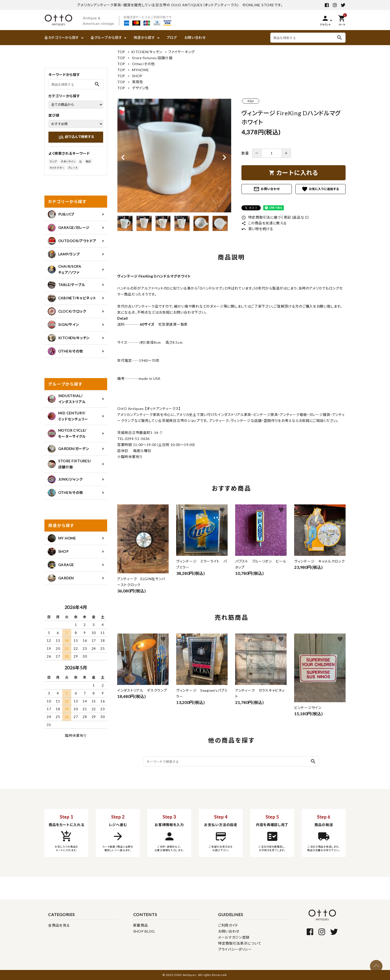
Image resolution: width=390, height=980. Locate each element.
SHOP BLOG (144, 931)
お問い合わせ (195, 37)
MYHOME (140, 70)
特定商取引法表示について (240, 943)
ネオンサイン (68, 161)
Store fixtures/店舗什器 (152, 58)
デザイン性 (141, 88)
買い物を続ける (257, 229)
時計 (88, 161)
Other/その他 (143, 64)
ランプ (53, 161)
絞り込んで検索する (76, 137)
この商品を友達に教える (264, 223)
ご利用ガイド (228, 925)
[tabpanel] (174, 156)
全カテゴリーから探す (62, 37)
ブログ (172, 37)
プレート (73, 168)
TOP (121, 52)
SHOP (137, 76)
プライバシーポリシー (235, 949)
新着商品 (141, 925)
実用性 (138, 82)
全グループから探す (106, 37)
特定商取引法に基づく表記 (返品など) (275, 217)
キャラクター (57, 168)
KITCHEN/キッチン (147, 52)
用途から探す (144, 37)
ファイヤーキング (181, 52)
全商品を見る (59, 925)
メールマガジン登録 (234, 937)
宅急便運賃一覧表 (171, 324)
